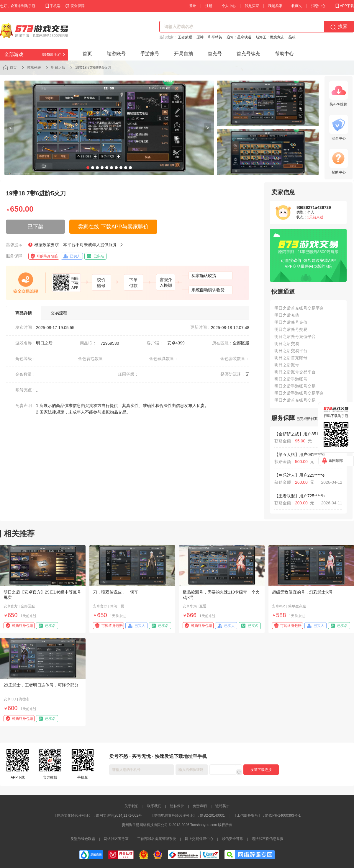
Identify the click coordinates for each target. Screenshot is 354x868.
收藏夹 (297, 6)
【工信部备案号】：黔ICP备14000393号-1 (267, 815)
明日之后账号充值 (291, 322)
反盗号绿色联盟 (83, 839)
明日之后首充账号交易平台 (299, 308)
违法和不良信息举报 (268, 839)
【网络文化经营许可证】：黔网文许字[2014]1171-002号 (98, 815)
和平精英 (215, 37)
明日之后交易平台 (291, 351)
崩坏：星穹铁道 (239, 37)
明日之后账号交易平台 (295, 372)
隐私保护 (177, 806)
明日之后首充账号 (291, 358)
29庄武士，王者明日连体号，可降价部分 (41, 685)
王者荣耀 (185, 37)
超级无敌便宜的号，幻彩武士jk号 (302, 592)
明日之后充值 (287, 315)
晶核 (292, 37)
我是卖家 (275, 6)
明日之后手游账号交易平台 (299, 393)
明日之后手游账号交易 (295, 386)
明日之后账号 (287, 365)
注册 (209, 6)
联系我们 (154, 806)
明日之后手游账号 (291, 379)
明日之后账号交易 (291, 329)
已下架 (35, 227)
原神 (200, 37)
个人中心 (229, 6)
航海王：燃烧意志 (270, 37)
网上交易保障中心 (199, 839)
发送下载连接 (261, 770)
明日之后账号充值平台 (295, 336)
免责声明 (200, 806)
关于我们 (132, 806)
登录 (193, 6)
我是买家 (252, 6)
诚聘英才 (222, 806)
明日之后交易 (287, 344)
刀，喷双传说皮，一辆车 (116, 592)
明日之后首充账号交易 (295, 400)
